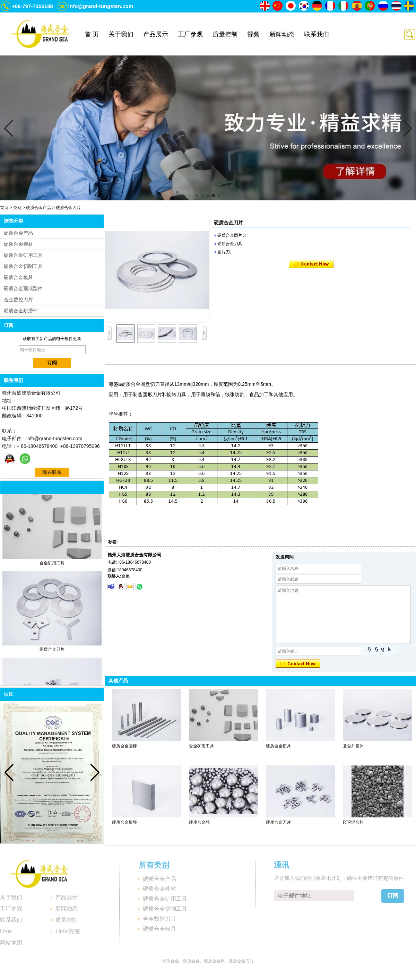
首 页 (92, 34)
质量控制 (225, 34)
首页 (4, 208)
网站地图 (11, 943)
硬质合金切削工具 (23, 266)
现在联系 (52, 472)
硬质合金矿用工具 (23, 255)
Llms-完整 (68, 931)
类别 (17, 208)
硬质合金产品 (38, 208)
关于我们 (121, 34)
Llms (6, 931)
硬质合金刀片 (52, 650)
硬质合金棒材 (18, 244)
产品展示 (156, 34)
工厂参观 (190, 34)
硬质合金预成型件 (23, 288)
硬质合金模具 (18, 277)
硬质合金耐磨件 (21, 311)
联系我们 (317, 34)
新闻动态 (282, 34)
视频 (253, 34)
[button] (197, 196)
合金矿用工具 (52, 564)
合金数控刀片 (18, 300)
